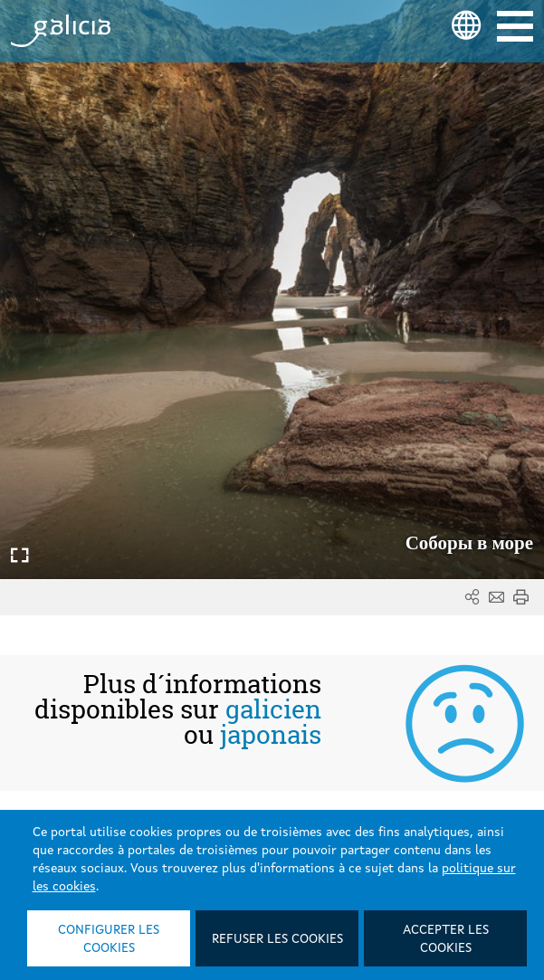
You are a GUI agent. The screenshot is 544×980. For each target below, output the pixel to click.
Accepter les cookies (446, 939)
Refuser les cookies (277, 939)
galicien (273, 709)
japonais (271, 735)
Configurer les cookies (109, 939)
